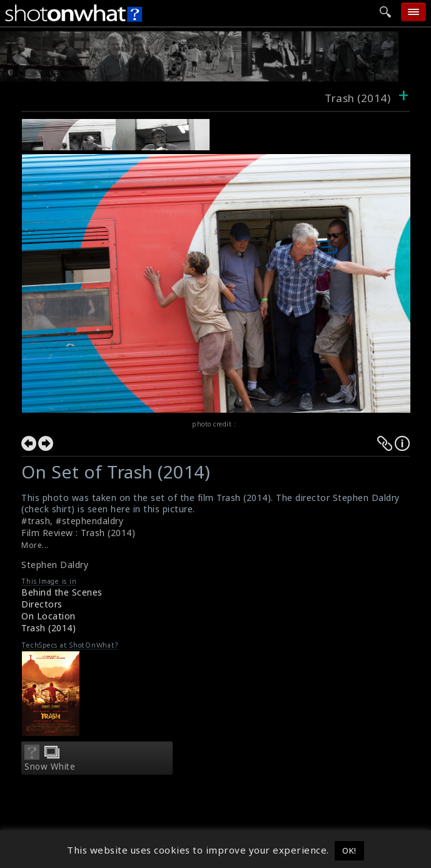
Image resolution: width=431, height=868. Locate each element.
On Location (48, 616)
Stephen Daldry (55, 565)
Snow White (50, 767)
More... (35, 545)
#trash (36, 521)
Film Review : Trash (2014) (78, 533)
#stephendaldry (89, 521)
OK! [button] (349, 850)
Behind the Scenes (62, 592)
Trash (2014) (48, 628)
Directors (42, 604)
